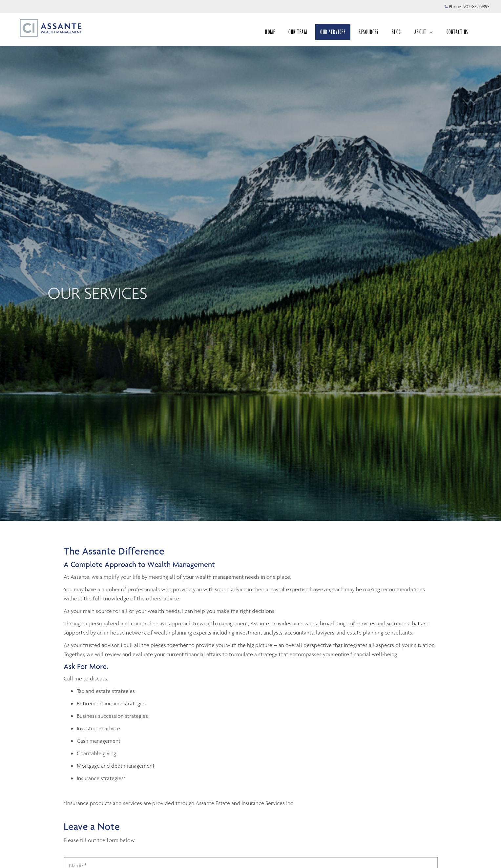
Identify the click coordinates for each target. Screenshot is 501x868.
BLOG (397, 32)
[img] (250, 260)
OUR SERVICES (333, 32)
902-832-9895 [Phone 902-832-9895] (476, 7)
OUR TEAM (298, 32)
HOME (270, 32)
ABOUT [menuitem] (424, 32)
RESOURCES (369, 32)
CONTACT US (457, 32)
